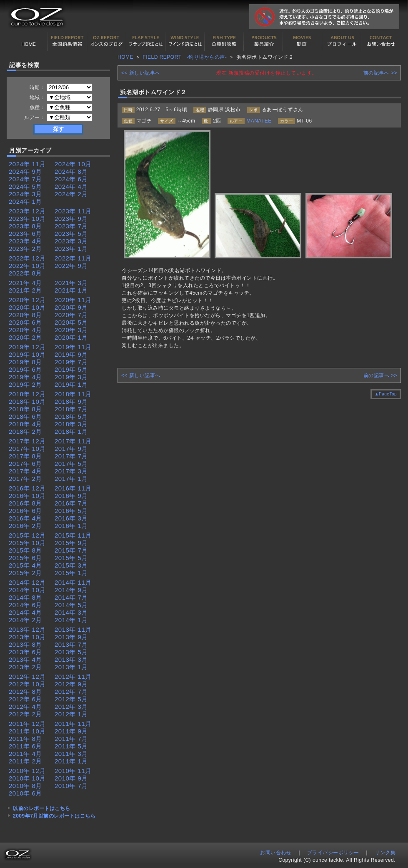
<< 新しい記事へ (141, 73)
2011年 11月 (73, 724)
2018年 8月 (25, 409)
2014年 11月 (73, 582)
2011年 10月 (27, 731)
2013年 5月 (71, 652)
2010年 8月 (25, 786)
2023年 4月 (25, 241)
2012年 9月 (71, 684)
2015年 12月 (27, 535)
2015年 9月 (71, 543)
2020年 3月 (71, 330)
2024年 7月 (25, 179)
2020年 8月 (25, 315)
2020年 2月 (25, 337)
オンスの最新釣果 (107, 41)
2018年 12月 (27, 394)
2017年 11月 (73, 441)
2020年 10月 (27, 307)
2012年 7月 (71, 692)
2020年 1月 (71, 337)
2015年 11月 (73, 535)
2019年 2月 (25, 384)
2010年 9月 (71, 778)
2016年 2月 (25, 526)
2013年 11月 (73, 629)
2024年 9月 (25, 171)
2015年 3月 (71, 565)
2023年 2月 (25, 249)
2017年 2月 (25, 479)
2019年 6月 (25, 369)
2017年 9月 (71, 449)
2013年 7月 (71, 644)
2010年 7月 (71, 786)
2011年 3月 (71, 754)
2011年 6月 (25, 746)
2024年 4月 (71, 186)
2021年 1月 (71, 290)
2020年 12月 (27, 300)
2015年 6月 (25, 558)
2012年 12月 (27, 677)
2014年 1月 (71, 620)
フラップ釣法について (146, 41)
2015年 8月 (25, 550)
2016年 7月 (71, 503)
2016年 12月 (27, 488)
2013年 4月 (25, 659)
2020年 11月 (73, 300)
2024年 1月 (25, 201)
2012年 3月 (71, 707)
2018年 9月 (71, 401)
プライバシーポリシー (333, 853)
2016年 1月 (71, 526)
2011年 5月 (71, 746)
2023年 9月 (71, 219)
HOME (28, 41)
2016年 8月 (25, 503)
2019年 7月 (71, 362)
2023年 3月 (71, 241)
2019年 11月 (73, 347)
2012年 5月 (71, 699)
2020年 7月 (71, 315)
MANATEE (259, 121)
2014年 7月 (71, 597)
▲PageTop (386, 394)
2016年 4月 (25, 518)
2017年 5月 (71, 464)
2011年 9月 (71, 731)
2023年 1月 (71, 249)
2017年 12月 (27, 441)
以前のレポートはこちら (42, 808)
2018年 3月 (71, 424)
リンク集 (385, 853)
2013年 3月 (71, 659)
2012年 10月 (27, 684)
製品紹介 (263, 41)
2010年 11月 (73, 771)
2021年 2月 (25, 290)
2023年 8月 (25, 226)
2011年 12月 (27, 724)
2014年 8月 (25, 597)
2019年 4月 (25, 377)
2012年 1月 (71, 714)
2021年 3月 (71, 283)
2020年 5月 (71, 322)
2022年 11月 (73, 258)
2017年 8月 (25, 456)
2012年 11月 (73, 677)
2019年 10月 (27, 354)
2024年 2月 (71, 194)
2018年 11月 (73, 394)
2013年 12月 (27, 629)
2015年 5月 (71, 558)
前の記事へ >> (380, 73)
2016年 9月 (71, 496)
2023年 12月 (27, 211)
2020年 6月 (25, 322)
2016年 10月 (27, 496)
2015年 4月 (25, 565)
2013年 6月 (25, 652)
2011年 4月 (25, 754)
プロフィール (342, 41)
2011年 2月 (25, 761)
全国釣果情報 (68, 41)
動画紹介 (303, 41)
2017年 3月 (71, 471)
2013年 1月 (71, 667)
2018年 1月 (71, 431)
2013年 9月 (71, 637)
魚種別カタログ (224, 41)
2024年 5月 (25, 186)
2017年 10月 (27, 449)
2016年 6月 (25, 511)
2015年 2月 (25, 573)
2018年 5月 (71, 416)
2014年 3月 (71, 612)
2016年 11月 (73, 488)
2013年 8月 (25, 644)
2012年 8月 (25, 692)
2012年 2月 (25, 714)
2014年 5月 (71, 605)
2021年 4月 (25, 283)
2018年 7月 (71, 409)
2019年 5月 (71, 369)
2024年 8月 (71, 171)
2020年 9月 (71, 307)
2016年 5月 (71, 511)
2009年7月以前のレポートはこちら (54, 816)
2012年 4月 (25, 707)
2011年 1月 (71, 761)
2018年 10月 (27, 401)
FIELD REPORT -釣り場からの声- (185, 57)
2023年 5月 (71, 234)
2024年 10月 (73, 164)
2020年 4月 (25, 330)
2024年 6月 (71, 179)
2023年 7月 (71, 226)
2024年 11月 (27, 164)
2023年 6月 (25, 234)
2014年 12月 (27, 582)
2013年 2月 (25, 667)
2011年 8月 (25, 739)
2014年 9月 (71, 590)
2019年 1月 (71, 384)
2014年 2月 (25, 620)
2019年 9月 (71, 354)
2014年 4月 (25, 612)
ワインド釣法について (185, 41)
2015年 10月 (27, 543)
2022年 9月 (71, 266)
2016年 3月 (71, 518)
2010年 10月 (27, 778)
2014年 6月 (25, 605)
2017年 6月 (25, 464)
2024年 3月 (25, 194)
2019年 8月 (25, 362)
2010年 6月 (25, 793)
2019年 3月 (71, 377)
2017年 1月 (71, 479)
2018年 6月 (25, 416)
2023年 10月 (27, 219)
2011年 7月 (71, 739)
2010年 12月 (27, 771)
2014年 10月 (27, 590)
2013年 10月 (27, 637)
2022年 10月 (27, 266)
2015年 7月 (71, 550)
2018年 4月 (25, 424)
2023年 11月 (73, 211)
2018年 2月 (25, 431)
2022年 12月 (27, 258)
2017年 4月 (25, 471)
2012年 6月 (25, 699)
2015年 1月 (71, 573)
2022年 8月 (25, 273)
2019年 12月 (27, 347)
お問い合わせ (381, 41)
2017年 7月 (71, 456)
